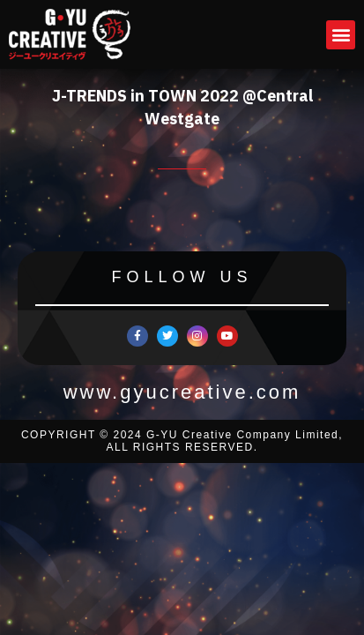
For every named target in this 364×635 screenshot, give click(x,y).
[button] (341, 35)
